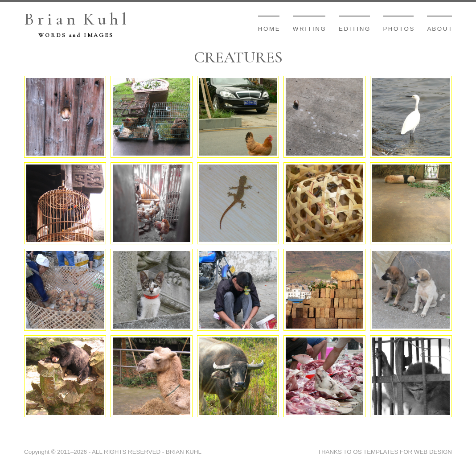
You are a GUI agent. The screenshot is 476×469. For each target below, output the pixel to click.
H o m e (269, 29)
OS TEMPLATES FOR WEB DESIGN (402, 452)
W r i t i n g (309, 29)
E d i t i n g (354, 29)
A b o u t (439, 29)
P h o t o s (399, 29)
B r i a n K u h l (75, 19)
